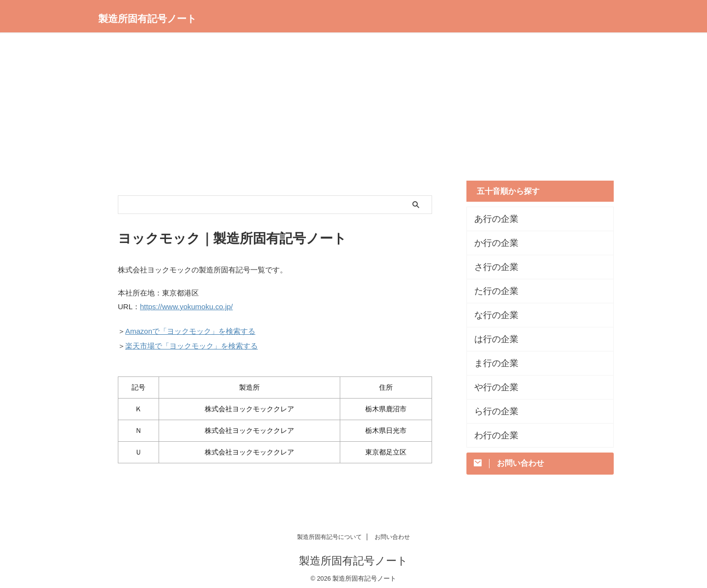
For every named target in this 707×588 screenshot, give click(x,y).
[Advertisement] (353, 112)
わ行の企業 (491, 435)
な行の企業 (491, 315)
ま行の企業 (491, 363)
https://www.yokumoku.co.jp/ (186, 306)
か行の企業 (491, 243)
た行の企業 (491, 291)
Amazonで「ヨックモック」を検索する (190, 329)
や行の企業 (491, 387)
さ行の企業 (491, 267)
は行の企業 (491, 339)
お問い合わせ (392, 533)
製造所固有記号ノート (147, 19)
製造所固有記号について (329, 533)
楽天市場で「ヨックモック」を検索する (191, 342)
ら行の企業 (491, 411)
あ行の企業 (491, 219)
